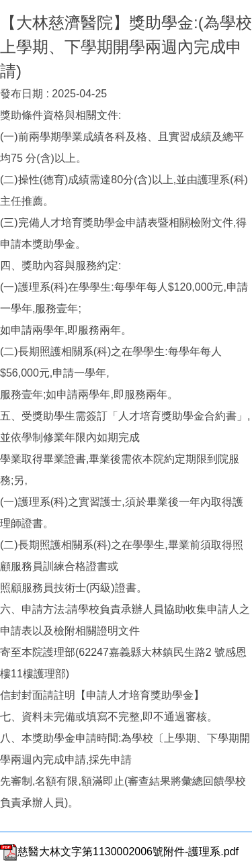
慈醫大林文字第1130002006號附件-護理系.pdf (119, 852)
